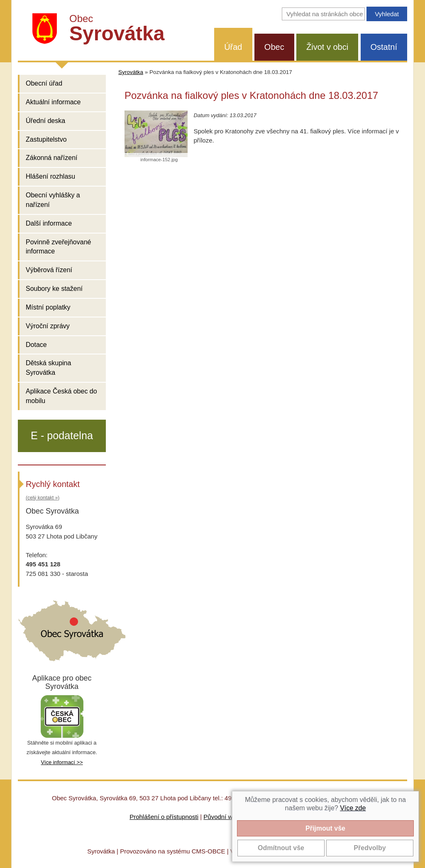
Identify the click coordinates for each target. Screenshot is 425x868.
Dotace (36, 345)
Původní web (221, 817)
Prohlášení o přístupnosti (164, 817)
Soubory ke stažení (54, 289)
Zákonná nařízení (52, 158)
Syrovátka (131, 72)
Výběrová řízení (49, 270)
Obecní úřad (44, 83)
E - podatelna (62, 435)
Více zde (353, 808)
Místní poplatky (48, 307)
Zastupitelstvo (46, 139)
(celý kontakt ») (43, 498)
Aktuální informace (53, 102)
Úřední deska (45, 121)
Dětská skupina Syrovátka (48, 368)
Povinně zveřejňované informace (58, 247)
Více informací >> (62, 762)
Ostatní (384, 47)
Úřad (233, 47)
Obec (274, 47)
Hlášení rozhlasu (50, 176)
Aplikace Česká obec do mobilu (61, 396)
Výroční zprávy (48, 326)
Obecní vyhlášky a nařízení (53, 200)
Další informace (49, 223)
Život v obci (327, 47)
